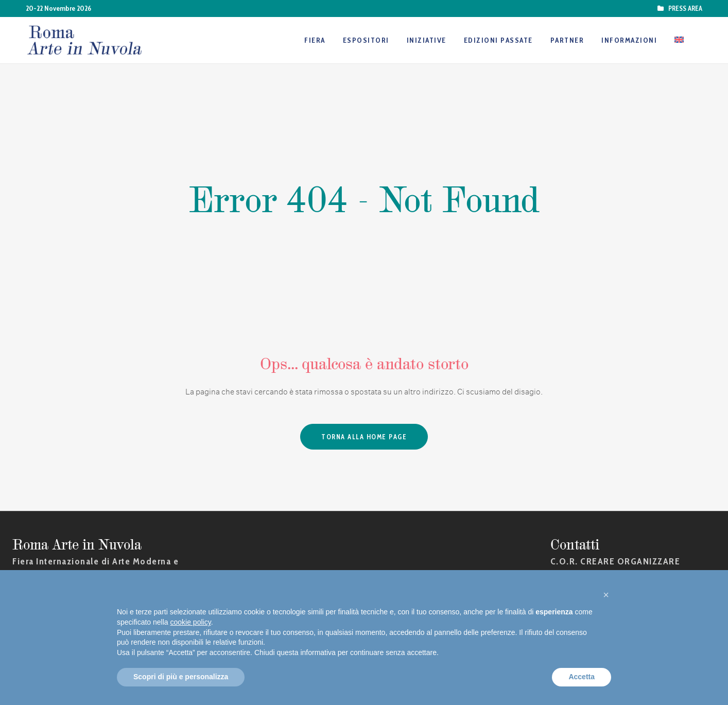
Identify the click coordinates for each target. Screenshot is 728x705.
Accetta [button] (582, 677)
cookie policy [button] (191, 622)
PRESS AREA (684, 8)
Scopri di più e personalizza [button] (181, 677)
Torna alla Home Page (364, 437)
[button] (606, 595)
